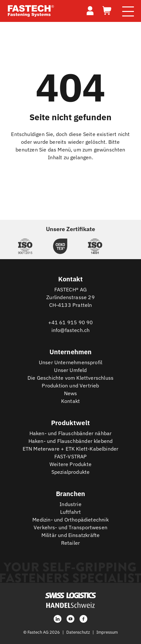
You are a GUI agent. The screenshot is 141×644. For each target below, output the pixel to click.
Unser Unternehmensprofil (70, 362)
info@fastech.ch (71, 330)
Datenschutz (78, 632)
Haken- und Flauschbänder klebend (71, 441)
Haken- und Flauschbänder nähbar (71, 433)
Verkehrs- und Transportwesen (70, 527)
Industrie (70, 504)
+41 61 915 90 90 (71, 322)
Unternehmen (71, 352)
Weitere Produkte (70, 464)
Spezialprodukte (71, 472)
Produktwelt (70, 423)
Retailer (70, 543)
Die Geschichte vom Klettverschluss (70, 378)
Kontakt (70, 401)
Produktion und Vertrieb (70, 385)
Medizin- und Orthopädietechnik (70, 520)
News (71, 393)
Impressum (107, 632)
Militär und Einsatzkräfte (71, 535)
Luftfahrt (71, 512)
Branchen (70, 494)
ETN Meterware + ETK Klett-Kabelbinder (71, 449)
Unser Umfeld (70, 370)
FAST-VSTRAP (71, 456)
